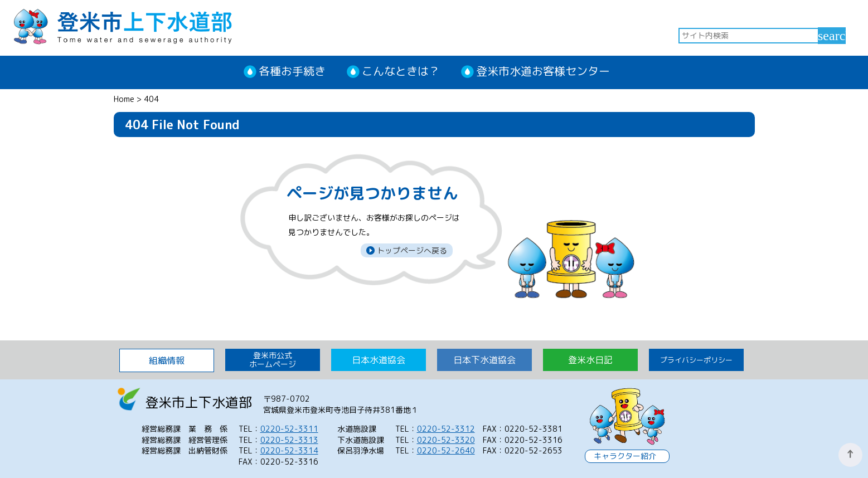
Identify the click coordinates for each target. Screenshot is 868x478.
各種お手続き (292, 71)
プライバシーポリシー (696, 360)
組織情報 (167, 360)
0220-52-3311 (289, 429)
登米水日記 (590, 360)
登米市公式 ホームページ (273, 360)
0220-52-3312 (446, 429)
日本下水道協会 (484, 360)
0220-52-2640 (446, 450)
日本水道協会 (379, 360)
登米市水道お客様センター (543, 71)
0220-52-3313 (289, 440)
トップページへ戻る (411, 250)
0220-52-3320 (446, 440)
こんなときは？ (401, 71)
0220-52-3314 (289, 450)
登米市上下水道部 (123, 25)
